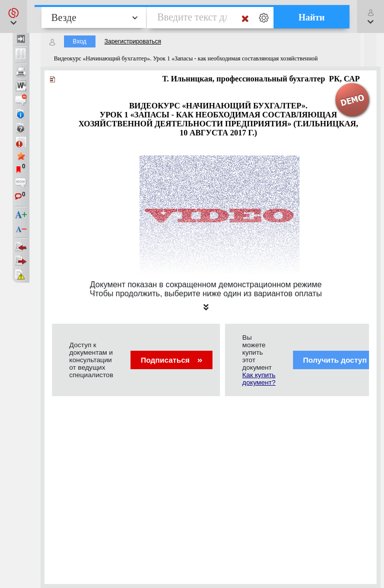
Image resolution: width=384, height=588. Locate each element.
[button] (13, 16)
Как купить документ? (259, 379)
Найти (312, 17)
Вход (80, 41)
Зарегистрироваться (133, 41)
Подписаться (171, 360)
